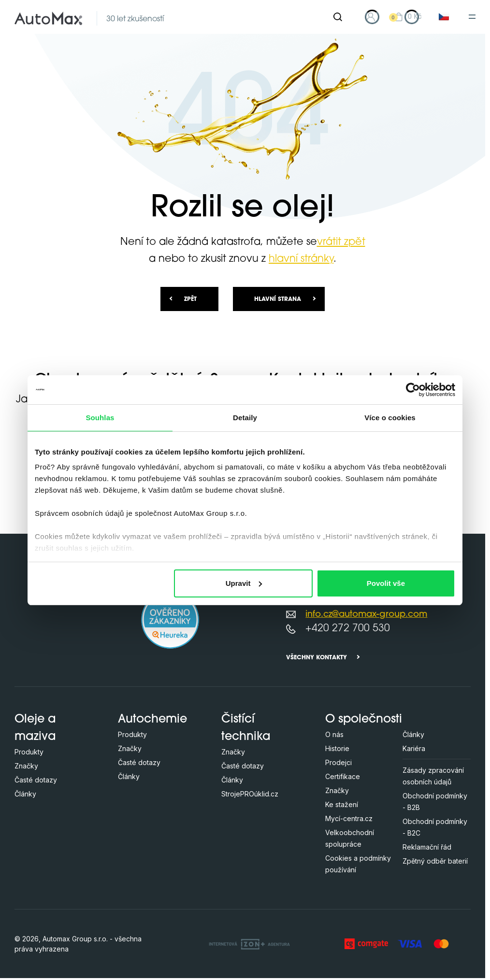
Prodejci (339, 762)
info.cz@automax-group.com (366, 615)
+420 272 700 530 (348, 629)
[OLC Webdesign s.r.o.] (249, 944)
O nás (334, 734)
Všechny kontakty (317, 658)
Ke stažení (342, 804)
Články (25, 794)
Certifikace (343, 776)
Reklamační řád (427, 847)
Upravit (244, 583)
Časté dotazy (36, 780)
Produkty (29, 752)
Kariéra (414, 748)
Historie (337, 748)
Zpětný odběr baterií (435, 861)
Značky (26, 766)
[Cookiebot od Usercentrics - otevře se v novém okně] (413, 390)
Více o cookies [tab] (390, 418)
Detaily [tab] (245, 418)
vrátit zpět (341, 242)
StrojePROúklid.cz (250, 794)
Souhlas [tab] (100, 418)
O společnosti (364, 720)
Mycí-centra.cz (349, 818)
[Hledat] (338, 17)
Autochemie (152, 720)
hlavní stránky (301, 259)
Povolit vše (386, 583)
